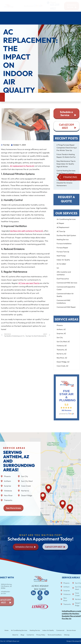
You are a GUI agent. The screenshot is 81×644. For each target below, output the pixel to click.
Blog (62, 21)
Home (4, 15)
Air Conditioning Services (21, 15)
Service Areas (32, 21)
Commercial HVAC (11, 21)
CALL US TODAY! (53, 2)
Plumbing (53, 15)
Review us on (29, 6)
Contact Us (74, 21)
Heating (40, 15)
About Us (50, 21)
